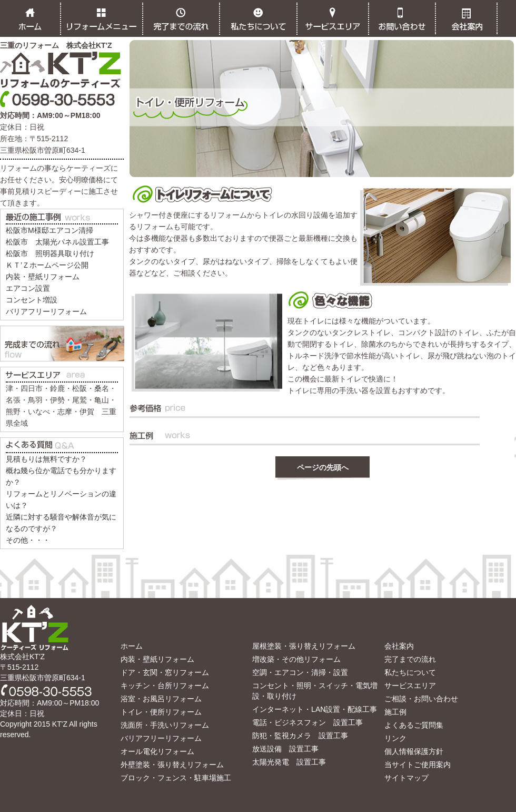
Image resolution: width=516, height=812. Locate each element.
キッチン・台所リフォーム (165, 686)
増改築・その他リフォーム (296, 659)
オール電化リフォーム (157, 751)
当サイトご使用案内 (418, 765)
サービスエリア (410, 686)
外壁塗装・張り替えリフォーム (172, 765)
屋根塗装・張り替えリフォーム (304, 646)
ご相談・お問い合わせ (421, 699)
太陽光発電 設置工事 (289, 762)
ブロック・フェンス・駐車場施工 (176, 778)
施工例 (395, 712)
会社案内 (399, 646)
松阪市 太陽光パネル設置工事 (57, 242)
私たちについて (410, 672)
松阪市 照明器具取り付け (50, 253)
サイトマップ (406, 778)
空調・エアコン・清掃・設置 (300, 672)
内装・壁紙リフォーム (43, 277)
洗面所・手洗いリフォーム (165, 725)
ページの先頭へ (323, 467)
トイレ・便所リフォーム (161, 712)
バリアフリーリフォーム (46, 311)
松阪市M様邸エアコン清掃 (49, 230)
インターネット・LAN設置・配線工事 (315, 709)
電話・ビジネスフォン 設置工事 (307, 722)
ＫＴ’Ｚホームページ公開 (47, 265)
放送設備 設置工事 (285, 749)
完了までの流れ (410, 659)
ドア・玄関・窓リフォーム (165, 672)
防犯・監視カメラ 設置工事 (300, 736)
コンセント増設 (32, 300)
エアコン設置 (28, 288)
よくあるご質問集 (414, 725)
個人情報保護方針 (414, 751)
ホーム (132, 646)
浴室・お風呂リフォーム (161, 699)
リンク (395, 738)
